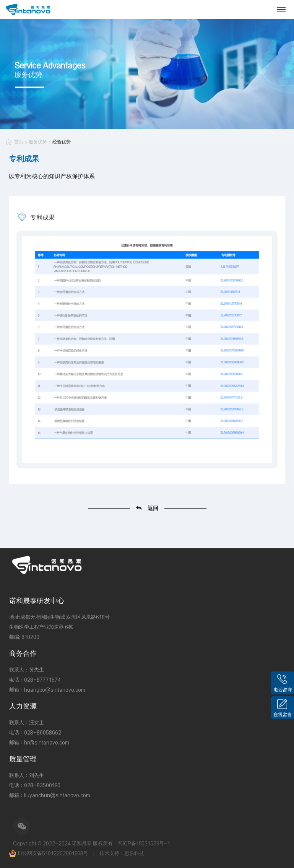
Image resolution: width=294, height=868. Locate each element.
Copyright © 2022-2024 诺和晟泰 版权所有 (63, 843)
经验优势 (62, 142)
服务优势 (38, 142)
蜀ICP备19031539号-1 (144, 843)
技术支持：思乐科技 (122, 853)
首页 (19, 142)
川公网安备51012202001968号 (49, 853)
